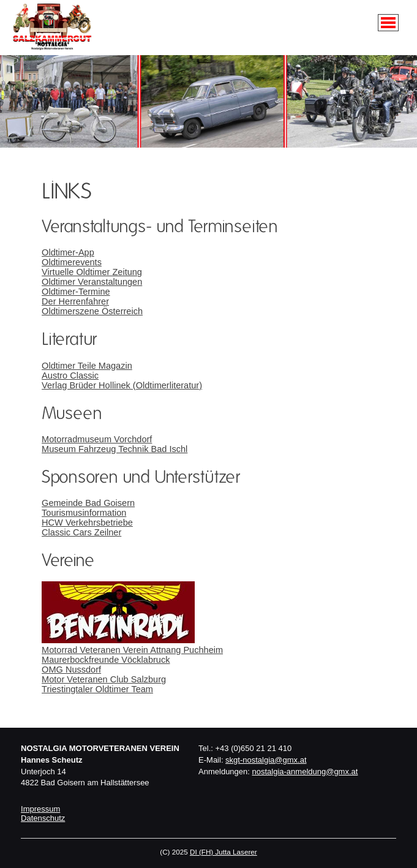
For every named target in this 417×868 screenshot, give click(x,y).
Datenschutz (43, 818)
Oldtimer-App (68, 252)
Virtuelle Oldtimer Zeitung (92, 272)
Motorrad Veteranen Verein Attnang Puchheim (132, 650)
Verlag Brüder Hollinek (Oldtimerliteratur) (122, 385)
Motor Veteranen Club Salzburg (104, 679)
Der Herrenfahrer (75, 301)
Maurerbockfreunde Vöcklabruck (106, 660)
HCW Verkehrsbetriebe (87, 523)
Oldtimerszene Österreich (92, 311)
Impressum (40, 809)
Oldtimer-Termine (76, 292)
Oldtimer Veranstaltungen (92, 282)
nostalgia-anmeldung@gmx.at (305, 772)
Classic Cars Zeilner (81, 532)
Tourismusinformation (84, 513)
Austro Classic (70, 376)
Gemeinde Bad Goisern (88, 503)
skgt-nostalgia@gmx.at (266, 760)
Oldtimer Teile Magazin (87, 366)
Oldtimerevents (72, 262)
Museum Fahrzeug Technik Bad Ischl (115, 449)
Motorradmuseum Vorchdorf (97, 439)
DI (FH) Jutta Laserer (224, 852)
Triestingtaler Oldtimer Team (97, 689)
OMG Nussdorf (71, 670)
